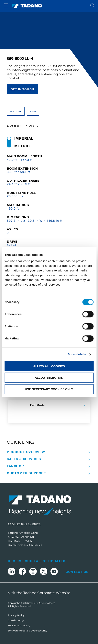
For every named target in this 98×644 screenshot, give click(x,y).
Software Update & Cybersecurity (27, 631)
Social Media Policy (19, 625)
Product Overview (26, 452)
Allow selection (49, 378)
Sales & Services (24, 459)
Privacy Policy (16, 615)
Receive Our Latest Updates (37, 561)
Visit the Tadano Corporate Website (39, 593)
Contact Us (77, 572)
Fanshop (15, 466)
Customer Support (27, 473)
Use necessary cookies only (49, 389)
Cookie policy (16, 620)
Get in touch (22, 89)
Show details (77, 354)
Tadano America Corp (43, 603)
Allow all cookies (49, 366)
